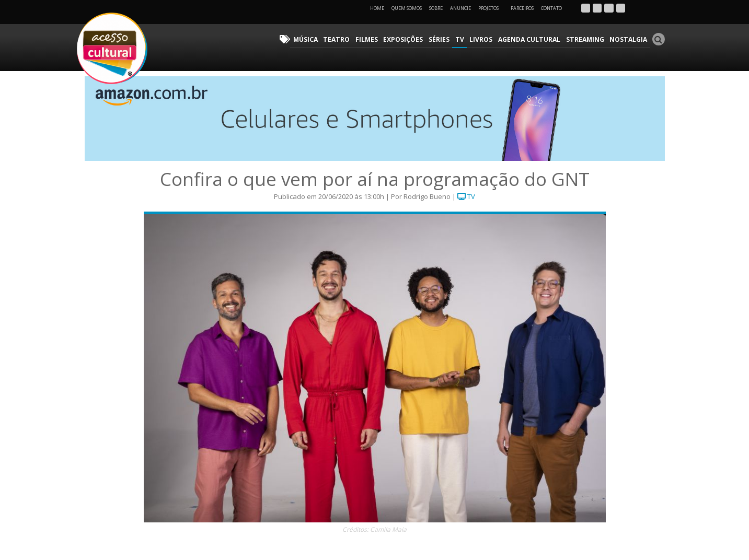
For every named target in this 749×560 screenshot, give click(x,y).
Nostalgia (629, 39)
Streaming (586, 39)
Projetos (492, 8)
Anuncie (460, 8)
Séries (443, 39)
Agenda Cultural (532, 39)
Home (377, 8)
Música (312, 39)
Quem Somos (407, 8)
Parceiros (522, 8)
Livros (484, 39)
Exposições (408, 39)
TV (463, 39)
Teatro (342, 39)
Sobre (436, 8)
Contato (551, 8)
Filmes (371, 39)
